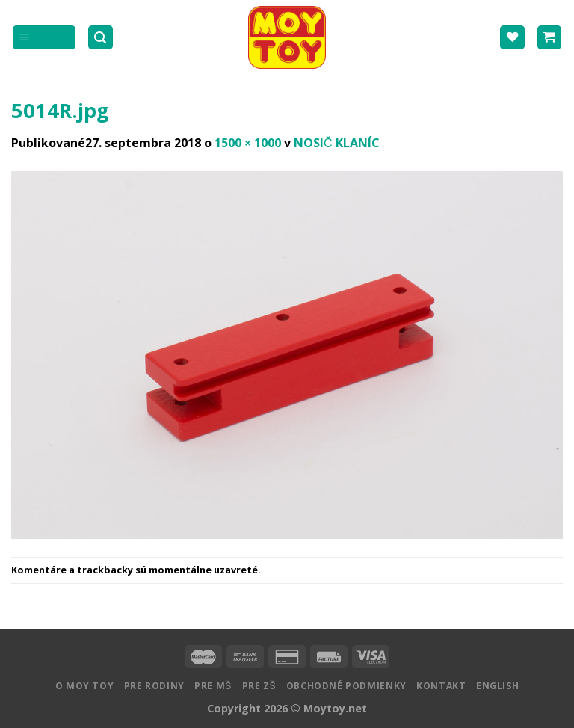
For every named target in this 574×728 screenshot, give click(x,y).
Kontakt (441, 686)
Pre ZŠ (259, 686)
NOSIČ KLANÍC (337, 143)
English (497, 686)
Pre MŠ (213, 686)
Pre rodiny (154, 686)
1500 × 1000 (248, 143)
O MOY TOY (85, 686)
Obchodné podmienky (346, 686)
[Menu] (44, 38)
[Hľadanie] (101, 38)
